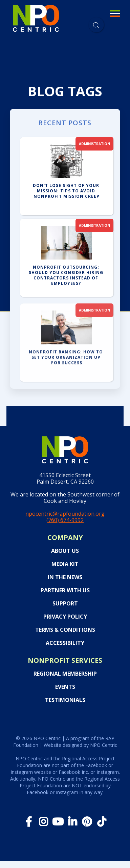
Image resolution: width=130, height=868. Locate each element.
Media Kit (65, 564)
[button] (115, 18)
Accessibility (65, 643)
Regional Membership (65, 674)
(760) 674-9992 (65, 520)
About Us (65, 551)
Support (65, 604)
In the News (65, 577)
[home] (36, 17)
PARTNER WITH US (65, 590)
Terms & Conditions (65, 630)
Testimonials (65, 700)
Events (65, 687)
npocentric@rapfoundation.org (65, 514)
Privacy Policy (65, 617)
